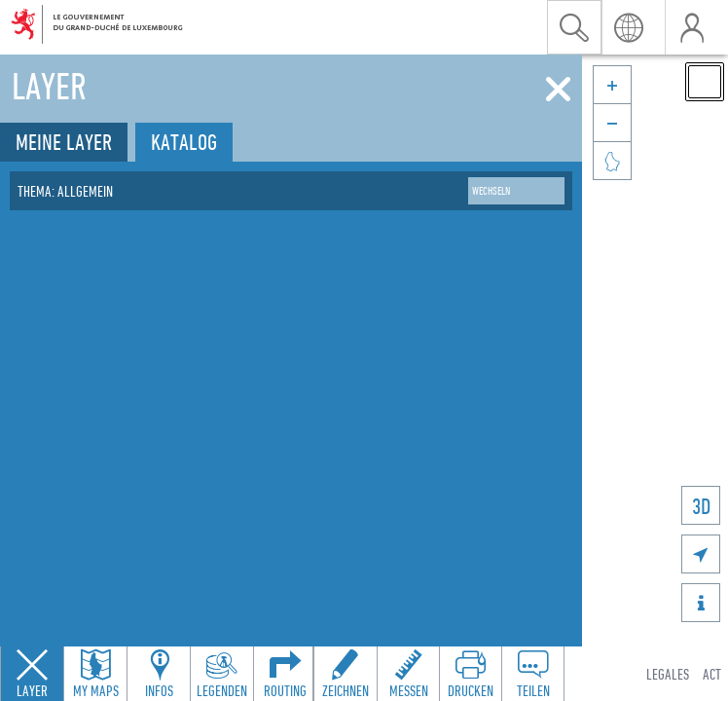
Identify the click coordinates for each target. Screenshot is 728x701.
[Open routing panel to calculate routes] (285, 674)
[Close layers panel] (32, 674)
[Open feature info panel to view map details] (159, 674)
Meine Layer (64, 142)
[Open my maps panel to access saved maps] (95, 674)
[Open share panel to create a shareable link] (532, 674)
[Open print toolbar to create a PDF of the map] (470, 674)
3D (701, 506)
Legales (668, 674)
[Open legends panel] (222, 674)
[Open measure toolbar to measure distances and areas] (408, 674)
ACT (712, 674)
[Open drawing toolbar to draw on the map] (346, 674)
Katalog (184, 142)
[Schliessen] (558, 90)
